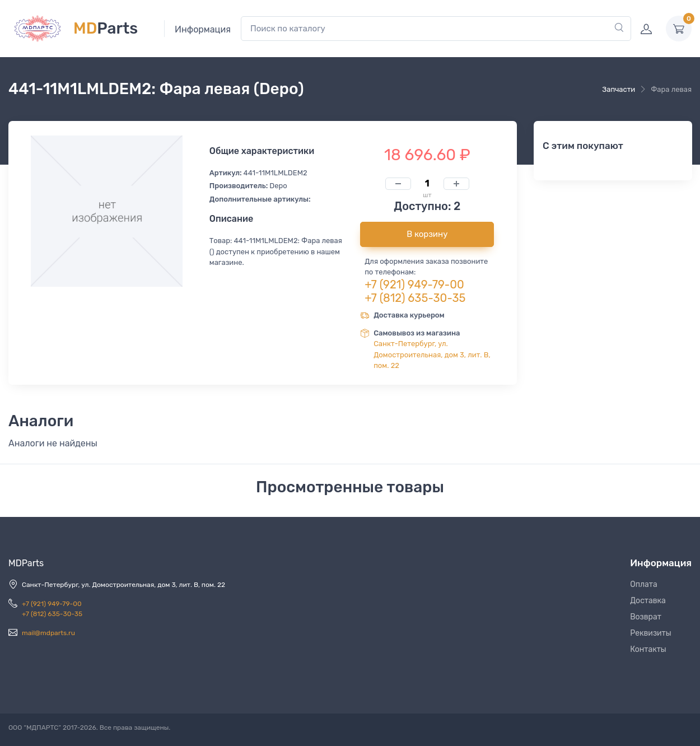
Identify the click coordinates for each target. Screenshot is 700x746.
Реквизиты (651, 633)
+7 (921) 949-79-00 (414, 285)
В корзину (427, 234)
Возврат (646, 617)
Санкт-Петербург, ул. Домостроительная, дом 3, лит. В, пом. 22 (432, 355)
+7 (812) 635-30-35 (415, 298)
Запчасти (619, 89)
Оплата (644, 584)
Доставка (648, 601)
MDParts (26, 563)
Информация (203, 29)
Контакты (648, 649)
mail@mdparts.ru (48, 633)
